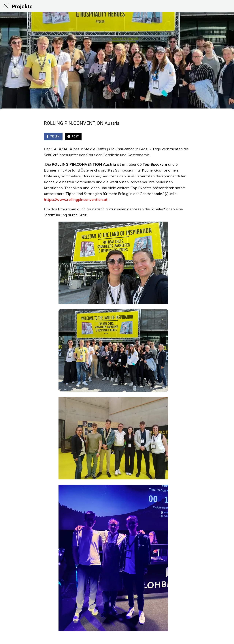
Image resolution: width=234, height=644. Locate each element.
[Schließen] (6, 6)
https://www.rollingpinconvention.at (76, 199)
